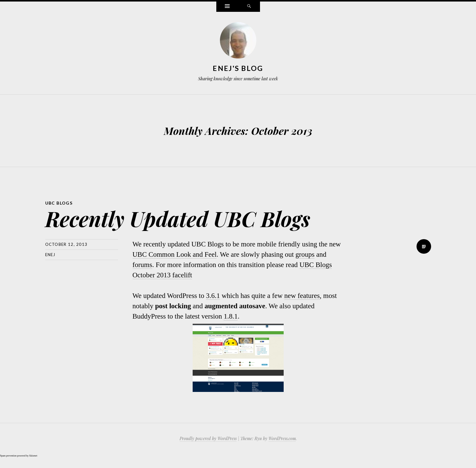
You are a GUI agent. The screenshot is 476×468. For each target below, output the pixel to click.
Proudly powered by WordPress (208, 438)
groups (305, 254)
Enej (50, 255)
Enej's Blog (238, 68)
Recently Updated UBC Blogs (178, 218)
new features (302, 296)
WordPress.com (282, 438)
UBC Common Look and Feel (175, 254)
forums (142, 265)
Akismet (33, 456)
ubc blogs (59, 203)
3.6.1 (213, 296)
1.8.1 (231, 316)
